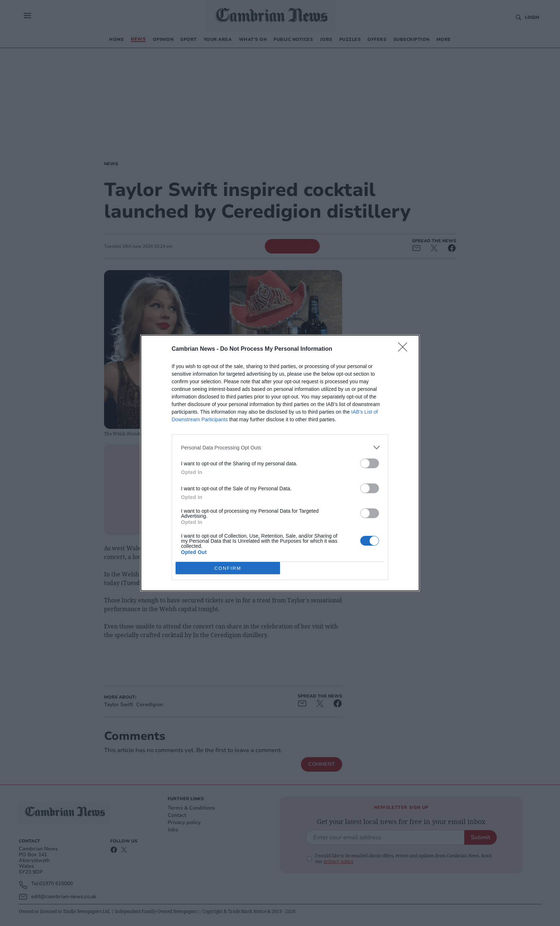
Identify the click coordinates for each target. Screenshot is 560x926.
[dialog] (280, 463)
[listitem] (280, 447)
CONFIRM (228, 568)
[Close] (405, 349)
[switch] (370, 463)
